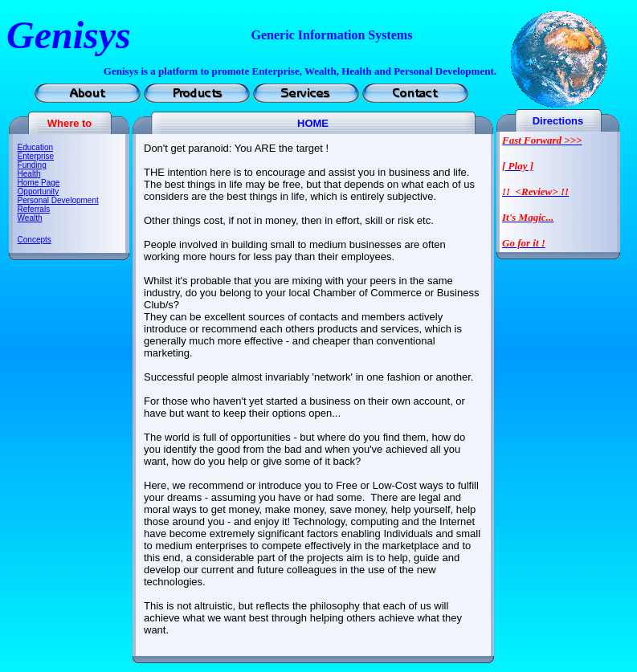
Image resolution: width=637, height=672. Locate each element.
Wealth (30, 218)
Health (29, 174)
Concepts (35, 240)
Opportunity (39, 191)
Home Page (39, 183)
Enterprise (36, 156)
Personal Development (58, 200)
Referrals (34, 209)
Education (35, 147)
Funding (32, 165)
